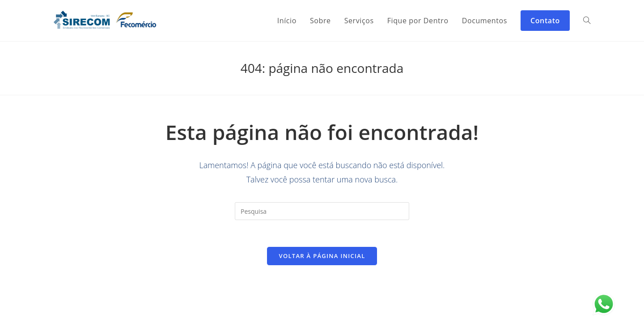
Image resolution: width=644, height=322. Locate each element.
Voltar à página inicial (322, 256)
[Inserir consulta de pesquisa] (322, 211)
